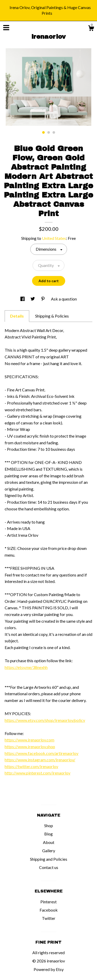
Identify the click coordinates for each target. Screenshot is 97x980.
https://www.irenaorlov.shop (30, 746)
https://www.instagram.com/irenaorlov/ (40, 760)
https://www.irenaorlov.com (29, 740)
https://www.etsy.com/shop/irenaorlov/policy (45, 720)
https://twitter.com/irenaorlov (31, 766)
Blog (48, 834)
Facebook (49, 910)
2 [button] (49, 132)
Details (17, 316)
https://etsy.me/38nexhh (26, 667)
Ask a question (64, 299)
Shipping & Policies (52, 316)
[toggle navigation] (6, 28)
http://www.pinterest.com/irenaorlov (38, 773)
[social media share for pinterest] (43, 299)
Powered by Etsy (49, 969)
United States (54, 238)
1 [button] (43, 132)
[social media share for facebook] (23, 299)
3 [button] (54, 132)
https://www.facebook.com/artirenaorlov (42, 753)
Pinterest (48, 902)
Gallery (49, 851)
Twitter (49, 918)
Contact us (49, 867)
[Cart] (91, 29)
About (49, 842)
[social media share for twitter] (33, 299)
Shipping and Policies (49, 859)
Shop (49, 825)
